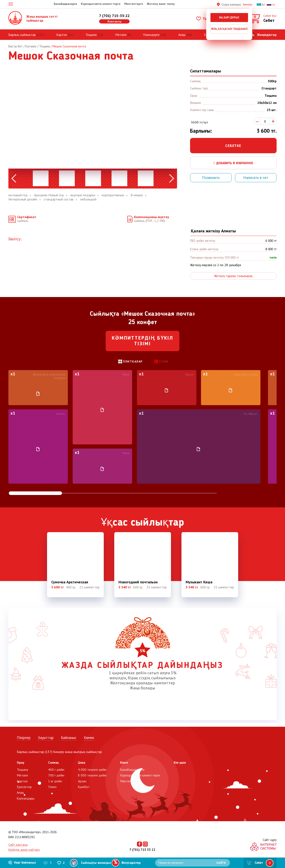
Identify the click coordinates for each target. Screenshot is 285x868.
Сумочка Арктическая (70, 582)
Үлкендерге (151, 35)
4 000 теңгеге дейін (92, 770)
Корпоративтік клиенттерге (101, 4)
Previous (14, 178)
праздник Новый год (49, 195)
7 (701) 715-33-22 (114, 16)
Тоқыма (91, 35)
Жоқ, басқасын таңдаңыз (229, 29)
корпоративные (113, 195)
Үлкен (52, 787)
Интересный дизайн (23, 199)
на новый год (18, 195)
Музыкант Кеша (199, 582)
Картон (62, 35)
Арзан (82, 781)
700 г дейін (56, 775)
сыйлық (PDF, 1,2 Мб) (152, 219)
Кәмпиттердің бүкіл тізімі (143, 341)
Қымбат (84, 787)
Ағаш (182, 35)
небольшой (88, 199)
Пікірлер (24, 738)
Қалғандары (26, 798)
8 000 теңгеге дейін (92, 775)
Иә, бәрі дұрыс (229, 18)
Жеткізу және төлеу (161, 4)
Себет (259, 863)
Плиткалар (133, 361)
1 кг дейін (55, 781)
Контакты (114, 21)
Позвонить (211, 177)
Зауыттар (46, 738)
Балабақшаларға (65, 4)
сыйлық (27, 219)
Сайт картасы (18, 845)
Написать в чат (256, 177)
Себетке (233, 146)
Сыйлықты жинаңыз (96, 863)
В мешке (137, 195)
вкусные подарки (83, 195)
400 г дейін (56, 770)
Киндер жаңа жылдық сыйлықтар (77, 752)
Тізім (164, 361)
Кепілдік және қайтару (24, 850)
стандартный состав (59, 199)
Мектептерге (134, 4)
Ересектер (24, 787)
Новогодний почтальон (138, 582)
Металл (121, 35)
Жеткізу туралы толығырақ (233, 276)
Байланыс (69, 738)
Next (172, 178)
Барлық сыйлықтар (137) (35, 752)
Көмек (89, 738)
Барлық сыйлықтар (22, 35)
